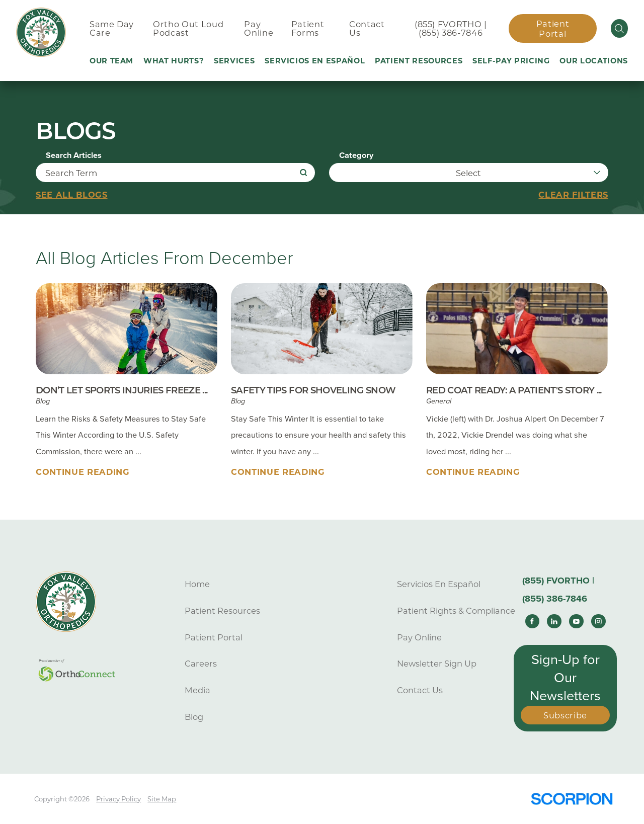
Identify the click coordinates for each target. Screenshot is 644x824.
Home (197, 584)
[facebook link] (532, 621)
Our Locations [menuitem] (594, 61)
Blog (194, 717)
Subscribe (565, 715)
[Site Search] (620, 28)
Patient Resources (222, 611)
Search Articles (74, 155)
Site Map (162, 799)
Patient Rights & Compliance (456, 611)
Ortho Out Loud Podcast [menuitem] (188, 28)
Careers (201, 664)
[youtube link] (576, 621)
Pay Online (419, 637)
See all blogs (72, 195)
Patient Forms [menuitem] (308, 28)
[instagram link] (598, 621)
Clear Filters (573, 195)
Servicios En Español (439, 584)
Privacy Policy (118, 799)
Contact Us (420, 690)
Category (356, 155)
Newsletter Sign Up (437, 664)
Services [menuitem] (234, 61)
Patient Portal (553, 29)
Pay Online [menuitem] (259, 28)
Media (197, 690)
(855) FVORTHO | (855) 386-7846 (451, 28)
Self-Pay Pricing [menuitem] (511, 61)
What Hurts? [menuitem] (174, 61)
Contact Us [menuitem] (367, 28)
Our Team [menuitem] (111, 61)
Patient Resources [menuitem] (419, 61)
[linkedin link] (554, 621)
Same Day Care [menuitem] (112, 28)
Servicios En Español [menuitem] (315, 61)
